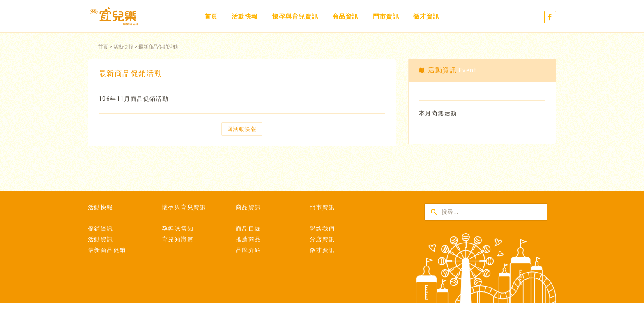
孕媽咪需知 (178, 229)
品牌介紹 (248, 250)
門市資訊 (386, 16)
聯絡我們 (322, 229)
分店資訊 (322, 239)
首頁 (211, 16)
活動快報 (245, 16)
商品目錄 (248, 229)
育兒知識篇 (178, 239)
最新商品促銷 (107, 250)
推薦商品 (248, 239)
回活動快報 (242, 129)
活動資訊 (101, 239)
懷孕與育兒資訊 (295, 16)
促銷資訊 (101, 229)
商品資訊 (345, 16)
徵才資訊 (426, 16)
